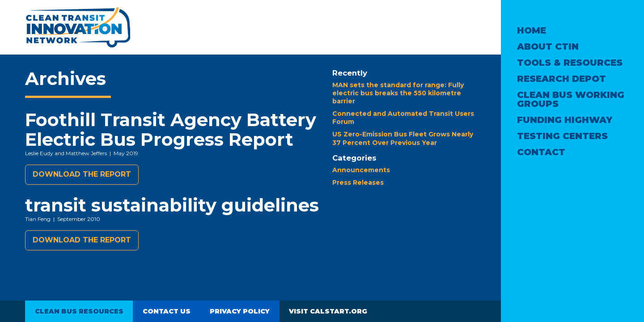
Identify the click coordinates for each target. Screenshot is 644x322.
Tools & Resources (570, 63)
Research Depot (561, 79)
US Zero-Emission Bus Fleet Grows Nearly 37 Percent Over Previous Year (403, 138)
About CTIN (548, 47)
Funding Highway (565, 120)
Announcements (361, 170)
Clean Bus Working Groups (571, 99)
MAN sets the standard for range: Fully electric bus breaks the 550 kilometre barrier (398, 93)
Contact (541, 152)
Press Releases (358, 182)
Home (532, 30)
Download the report (82, 174)
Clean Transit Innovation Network (78, 27)
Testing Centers (562, 136)
